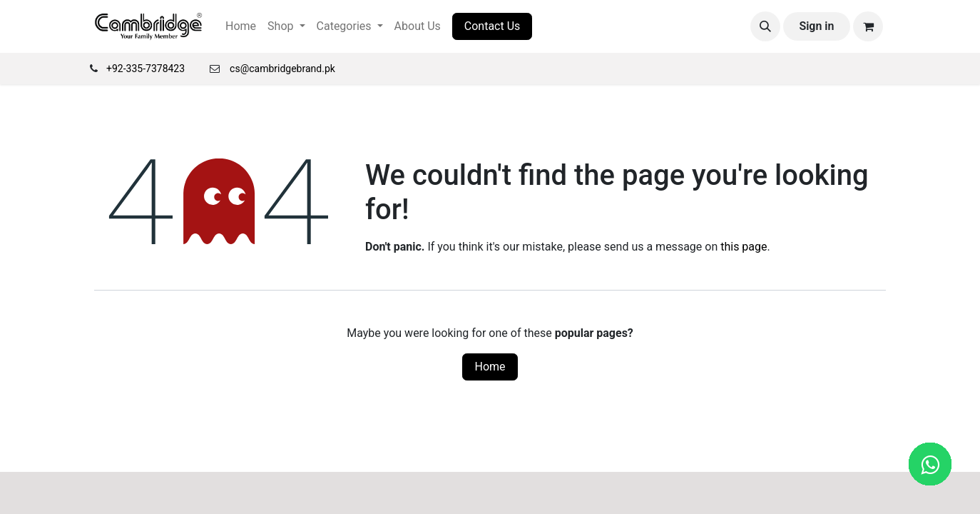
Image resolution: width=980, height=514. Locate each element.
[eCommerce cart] (868, 26)
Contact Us (492, 26)
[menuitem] (241, 26)
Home (490, 367)
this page (744, 247)
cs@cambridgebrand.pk (282, 69)
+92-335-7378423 (146, 69)
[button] (765, 26)
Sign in (816, 26)
